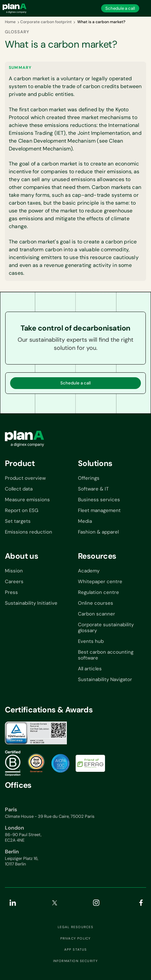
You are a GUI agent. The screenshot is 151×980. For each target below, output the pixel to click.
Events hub (91, 641)
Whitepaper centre (100, 582)
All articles (90, 669)
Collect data (19, 489)
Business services (99, 500)
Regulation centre (98, 592)
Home (10, 22)
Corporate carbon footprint (46, 22)
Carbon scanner (97, 614)
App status (76, 950)
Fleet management (99, 510)
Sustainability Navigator (105, 679)
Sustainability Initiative (31, 603)
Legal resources (76, 927)
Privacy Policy (76, 939)
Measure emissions (27, 500)
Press (11, 592)
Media (85, 521)
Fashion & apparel (98, 532)
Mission (14, 571)
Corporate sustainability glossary (106, 628)
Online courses (96, 603)
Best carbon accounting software (106, 655)
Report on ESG (22, 510)
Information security (76, 961)
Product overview (25, 478)
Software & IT (93, 489)
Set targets (18, 521)
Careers (14, 582)
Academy (89, 571)
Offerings (89, 478)
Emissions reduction (29, 532)
